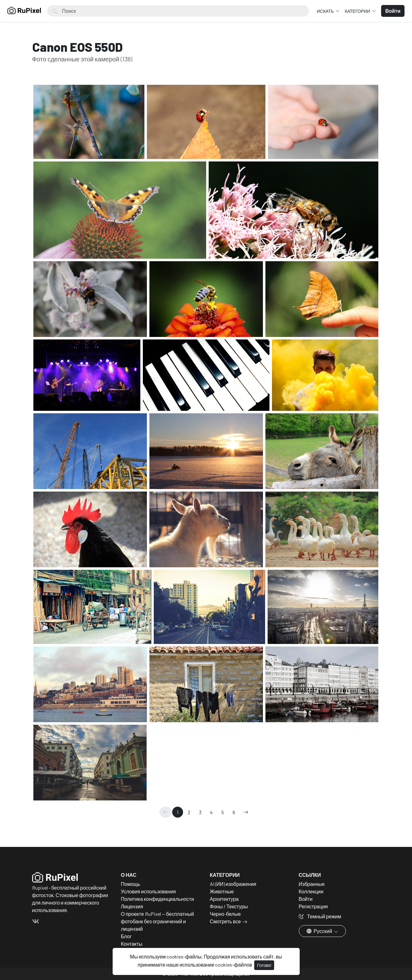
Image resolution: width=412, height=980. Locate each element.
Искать (326, 11)
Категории (358, 11)
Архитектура (224, 899)
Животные (222, 891)
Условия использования (148, 891)
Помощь (131, 884)
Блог (126, 936)
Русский (320, 931)
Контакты (132, 944)
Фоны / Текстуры (229, 906)
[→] (246, 812)
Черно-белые (225, 914)
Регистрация (313, 906)
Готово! (264, 965)
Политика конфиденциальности (158, 899)
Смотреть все (225, 921)
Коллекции (311, 891)
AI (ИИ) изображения (233, 884)
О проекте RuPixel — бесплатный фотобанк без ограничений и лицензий (158, 921)
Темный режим (320, 916)
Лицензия (132, 906)
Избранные (312, 884)
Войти (306, 899)
